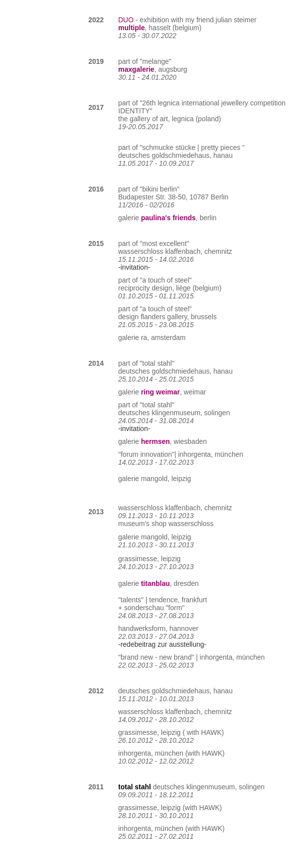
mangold (154, 479)
